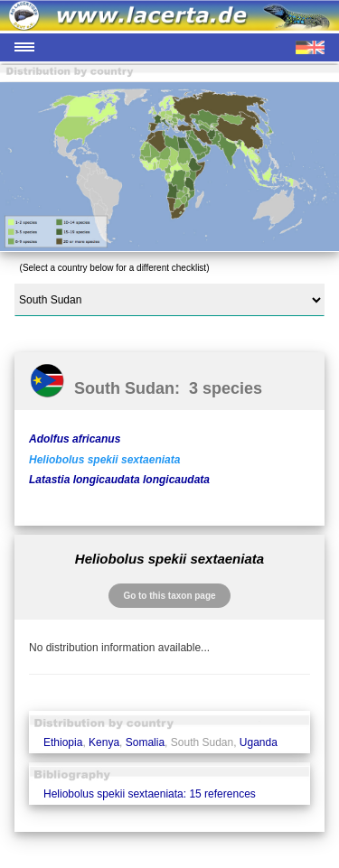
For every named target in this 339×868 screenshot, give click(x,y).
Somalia (145, 742)
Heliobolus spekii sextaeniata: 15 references (150, 794)
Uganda (259, 742)
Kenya (104, 742)
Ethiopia (63, 742)
